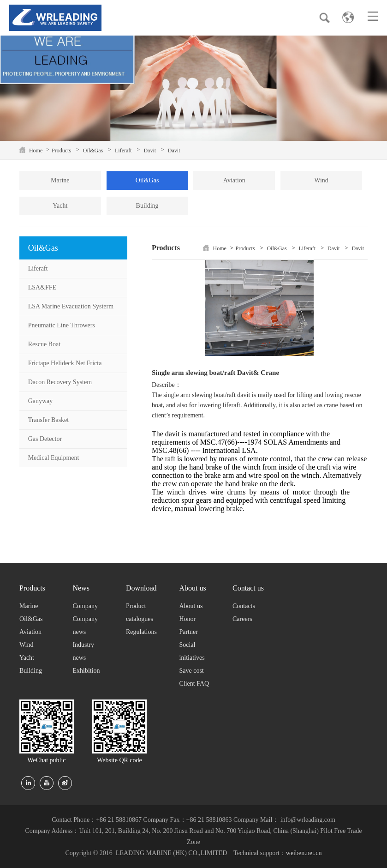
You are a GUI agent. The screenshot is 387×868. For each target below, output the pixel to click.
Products (61, 151)
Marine (60, 180)
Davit (150, 151)
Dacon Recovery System (60, 382)
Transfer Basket (49, 420)
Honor (187, 619)
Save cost (191, 671)
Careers (242, 619)
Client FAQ (194, 684)
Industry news (83, 651)
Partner (188, 632)
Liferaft (123, 151)
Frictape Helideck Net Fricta (65, 363)
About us (191, 606)
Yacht (60, 206)
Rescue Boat (44, 344)
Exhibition (86, 671)
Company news (85, 625)
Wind (321, 180)
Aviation (234, 180)
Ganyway (41, 401)
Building (147, 206)
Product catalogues (140, 612)
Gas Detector (45, 439)
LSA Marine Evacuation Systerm (71, 306)
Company (85, 606)
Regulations (141, 632)
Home (36, 151)
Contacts (244, 606)
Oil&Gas (93, 151)
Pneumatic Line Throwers (62, 325)
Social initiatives (192, 651)
